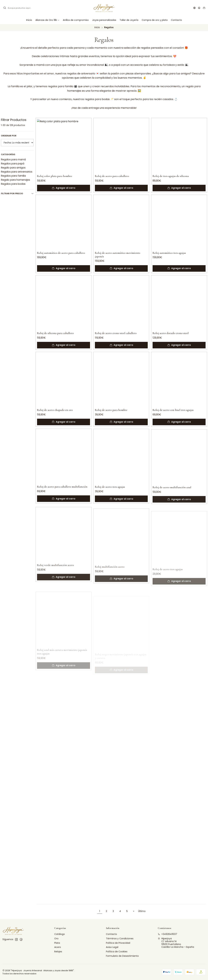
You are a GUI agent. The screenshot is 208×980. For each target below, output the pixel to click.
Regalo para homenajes (16, 180)
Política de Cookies (117, 952)
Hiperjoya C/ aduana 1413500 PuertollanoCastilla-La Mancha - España (176, 943)
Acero (58, 947)
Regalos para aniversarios (17, 172)
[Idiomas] (194, 8)
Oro (56, 938)
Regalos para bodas (13, 184)
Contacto (111, 934)
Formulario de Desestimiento (122, 956)
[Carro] (204, 8)
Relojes (58, 952)
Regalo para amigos (13, 168)
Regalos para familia (13, 176)
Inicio (97, 28)
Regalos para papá (13, 164)
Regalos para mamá (13, 159)
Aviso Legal (112, 947)
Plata (57, 943)
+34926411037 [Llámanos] (167, 934)
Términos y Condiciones (120, 938)
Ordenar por (9, 136)
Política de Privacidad (118, 943)
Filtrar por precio (17, 193)
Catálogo (60, 934)
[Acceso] (199, 8)
